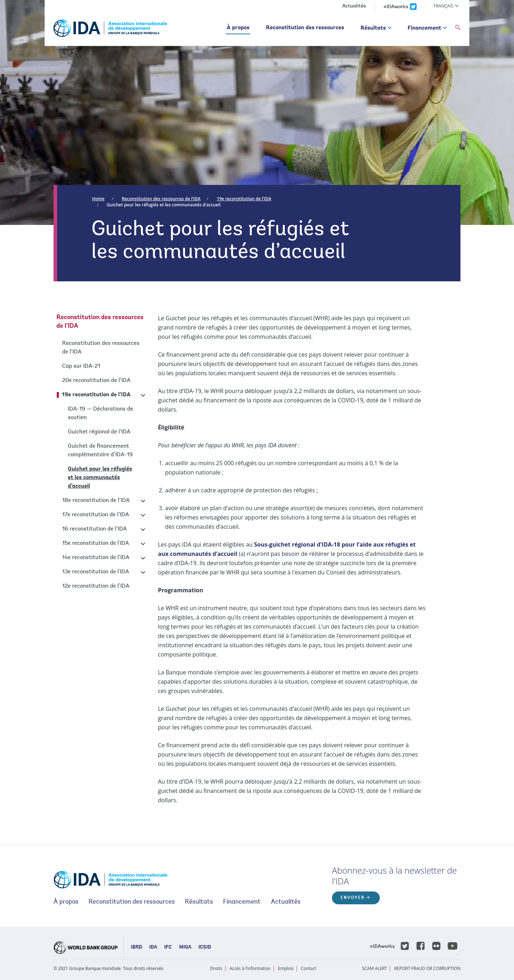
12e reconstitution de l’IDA (96, 586)
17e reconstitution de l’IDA (95, 515)
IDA (153, 948)
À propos (238, 28)
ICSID (205, 948)
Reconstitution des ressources (305, 28)
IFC (168, 948)
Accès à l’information (250, 968)
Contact (309, 968)
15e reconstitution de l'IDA (95, 543)
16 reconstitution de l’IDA (94, 529)
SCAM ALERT (374, 968)
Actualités (354, 6)
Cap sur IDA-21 (81, 366)
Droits (216, 968)
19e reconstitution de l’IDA (244, 199)
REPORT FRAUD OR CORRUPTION (427, 968)
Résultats (373, 28)
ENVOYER (353, 898)
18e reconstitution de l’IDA (96, 501)
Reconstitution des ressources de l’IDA (161, 199)
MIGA (185, 948)
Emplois (286, 968)
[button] (458, 28)
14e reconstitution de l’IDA (96, 558)
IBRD (137, 948)
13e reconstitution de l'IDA (95, 572)
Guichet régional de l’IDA (99, 432)
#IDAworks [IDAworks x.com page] (396, 7)
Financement (424, 28)
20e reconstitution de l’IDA (96, 381)
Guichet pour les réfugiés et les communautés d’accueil (163, 205)
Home (98, 199)
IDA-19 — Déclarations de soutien (100, 413)
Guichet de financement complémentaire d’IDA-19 (100, 451)
